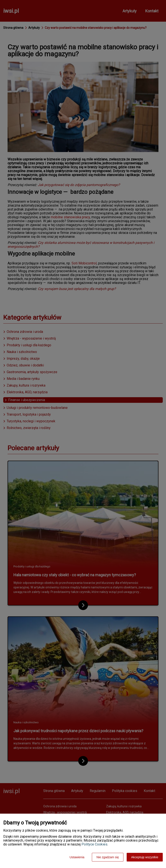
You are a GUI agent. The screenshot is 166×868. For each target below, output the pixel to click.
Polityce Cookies (94, 844)
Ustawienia (77, 857)
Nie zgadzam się (108, 857)
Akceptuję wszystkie (145, 857)
